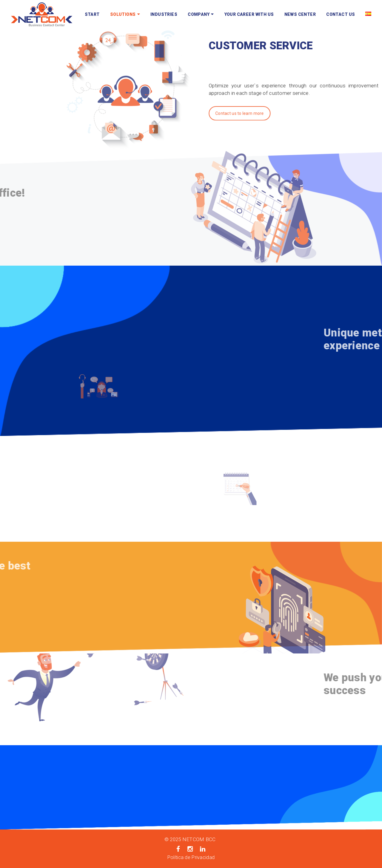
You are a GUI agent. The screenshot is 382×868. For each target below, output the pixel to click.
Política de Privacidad (191, 857)
